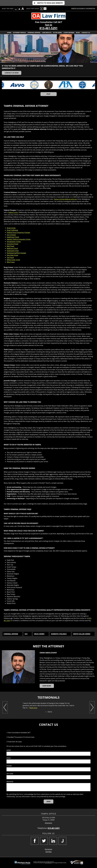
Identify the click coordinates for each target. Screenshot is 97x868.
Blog (78, 33)
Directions (49, 823)
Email (9, 758)
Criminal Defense (34, 33)
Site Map (48, 852)
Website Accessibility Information (83, 8)
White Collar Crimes (82, 634)
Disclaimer (48, 849)
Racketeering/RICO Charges (16, 253)
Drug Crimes (11, 228)
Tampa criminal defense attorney (65, 199)
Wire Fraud (11, 262)
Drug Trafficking (12, 230)
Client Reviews (69, 33)
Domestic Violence (59, 634)
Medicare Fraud (12, 248)
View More (47, 686)
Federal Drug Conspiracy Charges (18, 232)
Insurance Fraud (12, 244)
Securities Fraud (12, 255)
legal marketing (48, 863)
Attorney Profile (19, 33)
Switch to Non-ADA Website (50, 3)
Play (48, 94)
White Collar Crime (13, 260)
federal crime (13, 212)
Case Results (47, 33)
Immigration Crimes (14, 242)
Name (9, 750)
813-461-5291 (48, 28)
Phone (9, 766)
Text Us (48, 25)
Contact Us (86, 33)
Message (10, 782)
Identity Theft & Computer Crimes (19, 239)
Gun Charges (11, 235)
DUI (26, 634)
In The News (57, 33)
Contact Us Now (12, 73)
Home (9, 33)
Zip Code (10, 774)
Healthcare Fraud (13, 237)
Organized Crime (13, 251)
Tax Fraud (10, 257)
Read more (33, 708)
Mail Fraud (11, 246)
